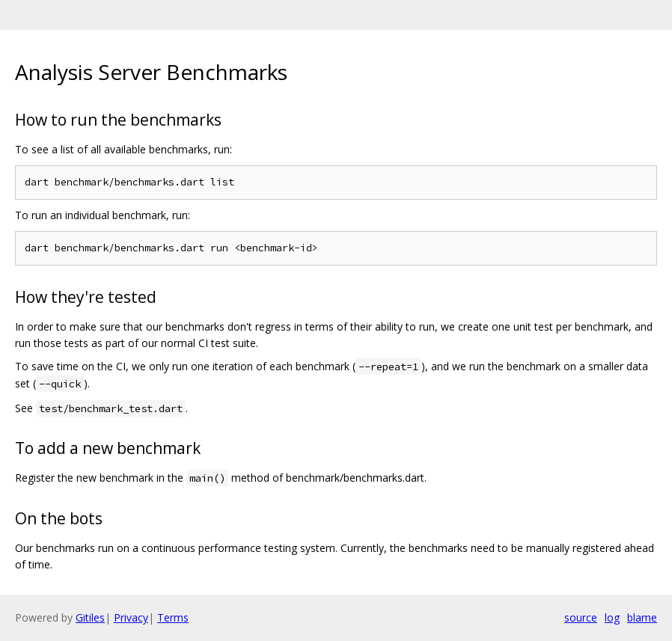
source (581, 617)
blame (642, 617)
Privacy (131, 617)
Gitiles (90, 617)
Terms (173, 617)
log (612, 617)
